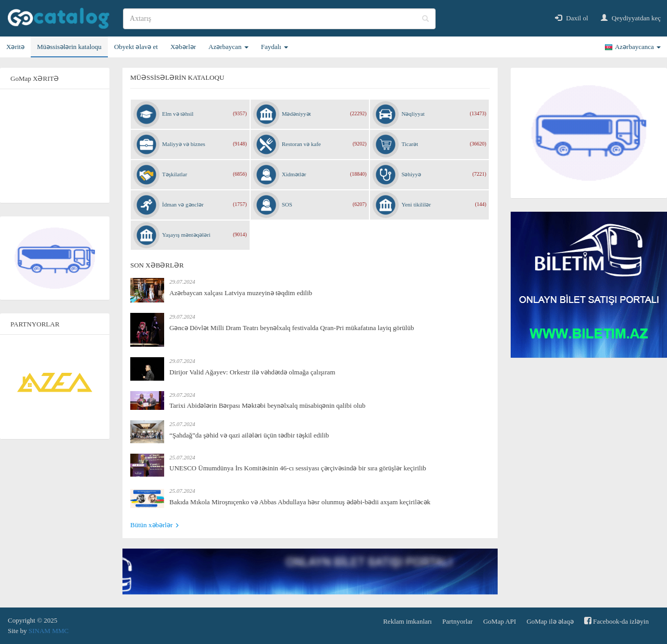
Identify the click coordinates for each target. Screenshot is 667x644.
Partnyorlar (458, 621)
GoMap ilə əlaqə (550, 621)
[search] (279, 19)
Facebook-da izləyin (616, 621)
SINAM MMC (49, 631)
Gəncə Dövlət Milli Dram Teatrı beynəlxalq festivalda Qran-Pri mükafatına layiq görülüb (292, 328)
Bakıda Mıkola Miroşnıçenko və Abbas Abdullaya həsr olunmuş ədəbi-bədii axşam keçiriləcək (300, 502)
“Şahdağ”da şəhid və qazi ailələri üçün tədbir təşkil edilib (249, 435)
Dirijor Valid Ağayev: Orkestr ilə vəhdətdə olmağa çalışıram (252, 372)
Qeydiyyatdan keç (631, 18)
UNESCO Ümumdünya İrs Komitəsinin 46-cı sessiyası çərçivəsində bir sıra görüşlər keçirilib (298, 468)
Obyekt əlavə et (136, 47)
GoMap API (499, 621)
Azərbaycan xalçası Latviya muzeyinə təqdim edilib (241, 293)
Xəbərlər (183, 47)
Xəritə (15, 47)
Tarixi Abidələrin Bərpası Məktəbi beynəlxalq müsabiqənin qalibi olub (267, 405)
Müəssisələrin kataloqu (69, 47)
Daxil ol (572, 18)
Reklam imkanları (407, 621)
